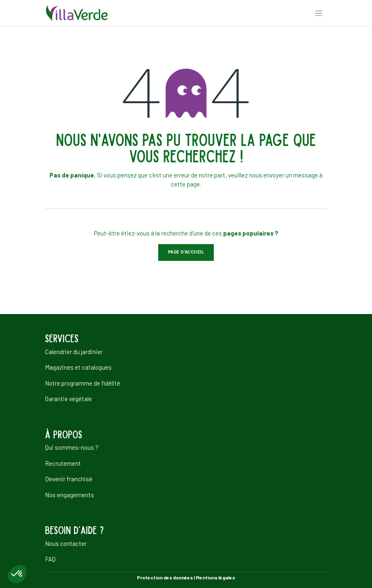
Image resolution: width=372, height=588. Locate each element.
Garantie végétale (68, 399)
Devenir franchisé (69, 479)
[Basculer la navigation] (319, 13)
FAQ (50, 559)
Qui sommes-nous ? (72, 447)
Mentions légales (215, 577)
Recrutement (63, 463)
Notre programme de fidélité (83, 383)
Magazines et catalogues (78, 367)
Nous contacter (66, 543)
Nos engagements (69, 495)
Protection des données (165, 577)
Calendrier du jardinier (74, 352)
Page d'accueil (186, 252)
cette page (185, 184)
